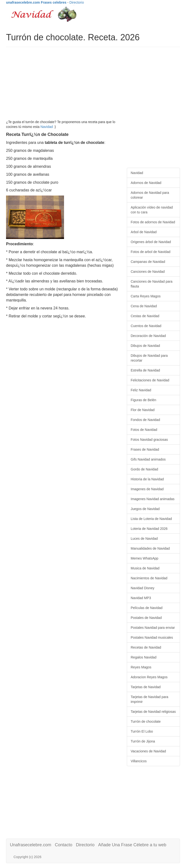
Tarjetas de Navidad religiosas (153, 712)
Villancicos (139, 761)
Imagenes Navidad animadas (153, 499)
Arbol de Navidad (144, 232)
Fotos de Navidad (144, 430)
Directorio (77, 2)
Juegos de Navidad (145, 509)
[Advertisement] (93, 86)
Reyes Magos (141, 667)
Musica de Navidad (145, 568)
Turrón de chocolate (146, 721)
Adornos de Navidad (146, 183)
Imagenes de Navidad (147, 489)
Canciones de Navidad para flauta (152, 284)
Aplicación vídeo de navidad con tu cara (152, 210)
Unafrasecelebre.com (31, 845)
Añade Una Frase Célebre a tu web (132, 845)
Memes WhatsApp (144, 558)
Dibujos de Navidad (145, 346)
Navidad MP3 (141, 598)
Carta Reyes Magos (146, 296)
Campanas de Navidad (148, 262)
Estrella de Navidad (145, 370)
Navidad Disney (143, 588)
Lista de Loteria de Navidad (151, 519)
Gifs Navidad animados (148, 459)
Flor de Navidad (143, 410)
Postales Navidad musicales (152, 637)
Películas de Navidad (147, 608)
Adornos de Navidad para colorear (150, 195)
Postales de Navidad (146, 618)
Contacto (64, 845)
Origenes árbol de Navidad (151, 242)
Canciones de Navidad (148, 272)
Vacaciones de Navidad (148, 751)
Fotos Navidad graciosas (149, 440)
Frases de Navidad (145, 449)
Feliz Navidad (141, 390)
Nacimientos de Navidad (149, 578)
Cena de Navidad (144, 306)
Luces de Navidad (144, 539)
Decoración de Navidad (148, 336)
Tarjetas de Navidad (146, 687)
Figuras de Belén (143, 400)
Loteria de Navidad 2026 (149, 529)
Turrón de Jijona (143, 741)
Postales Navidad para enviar (153, 628)
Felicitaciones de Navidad (150, 380)
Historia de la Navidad (147, 479)
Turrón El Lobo (142, 731)
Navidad (46, 127)
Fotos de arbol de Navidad (150, 252)
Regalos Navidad (144, 657)
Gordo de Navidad (144, 469)
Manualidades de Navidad (150, 548)
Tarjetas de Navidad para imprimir (150, 699)
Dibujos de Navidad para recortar (149, 358)
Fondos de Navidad (145, 420)
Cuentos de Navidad (146, 326)
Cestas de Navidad (145, 316)
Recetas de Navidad (146, 647)
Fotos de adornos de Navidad (153, 222)
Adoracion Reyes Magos (149, 677)
